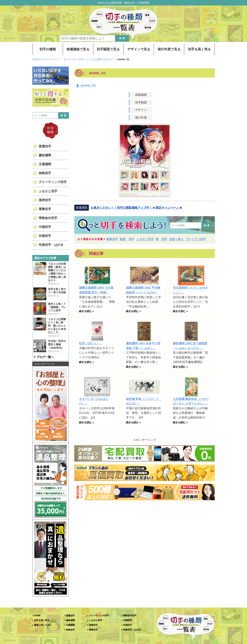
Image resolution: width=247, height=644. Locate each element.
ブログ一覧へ (45, 357)
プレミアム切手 (196, 239)
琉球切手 (45, 200)
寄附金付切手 (48, 218)
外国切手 (45, 236)
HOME (37, 616)
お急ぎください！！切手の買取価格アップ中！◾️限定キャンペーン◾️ (137, 208)
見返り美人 (176, 239)
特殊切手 (45, 173)
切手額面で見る (108, 49)
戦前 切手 (127, 239)
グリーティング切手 (53, 182)
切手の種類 (48, 49)
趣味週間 (45, 155)
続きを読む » (87, 311)
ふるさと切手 (145, 239)
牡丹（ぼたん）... (90, 343)
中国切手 (45, 227)
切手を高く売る (199, 49)
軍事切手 (112, 239)
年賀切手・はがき (51, 245)
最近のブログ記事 (45, 258)
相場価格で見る (78, 49)
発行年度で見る (169, 49)
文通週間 (45, 164)
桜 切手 (161, 239)
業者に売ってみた (43, 625)
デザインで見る (139, 49)
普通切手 (45, 146)
